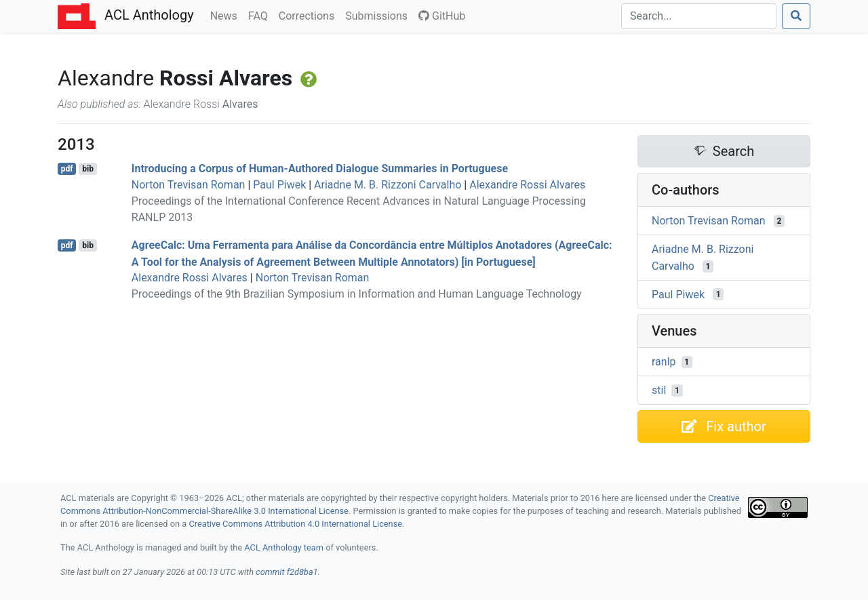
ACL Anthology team (284, 547)
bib (88, 169)
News (226, 15)
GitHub (442, 16)
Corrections (309, 15)
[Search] (699, 16)
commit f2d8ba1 (287, 572)
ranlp (664, 362)
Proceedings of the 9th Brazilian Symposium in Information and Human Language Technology (357, 294)
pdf (67, 169)
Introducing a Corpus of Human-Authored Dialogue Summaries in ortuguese (320, 168)
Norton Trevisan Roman (189, 185)
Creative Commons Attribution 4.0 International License (295, 524)
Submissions (379, 15)
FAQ (261, 15)
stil (659, 390)
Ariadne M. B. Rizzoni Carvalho (388, 185)
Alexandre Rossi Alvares (527, 185)
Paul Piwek (279, 185)
